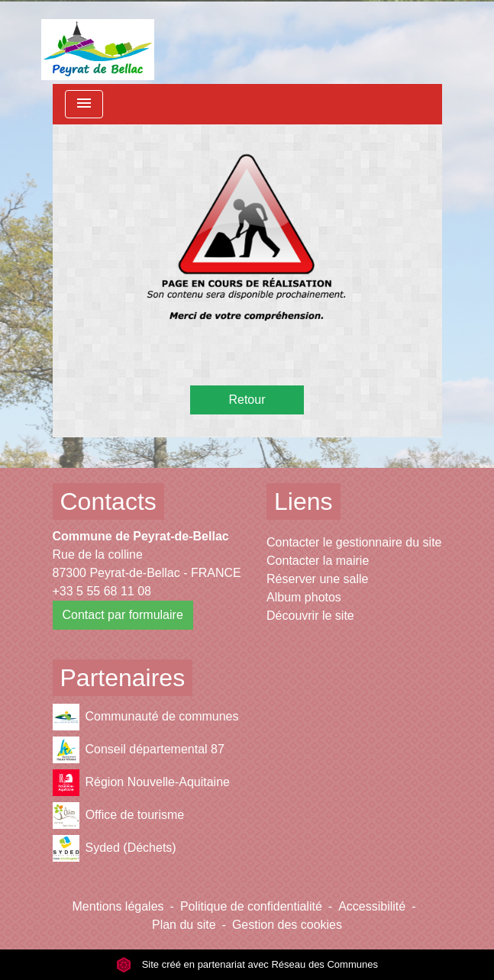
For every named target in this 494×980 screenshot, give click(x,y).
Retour (247, 400)
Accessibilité (372, 906)
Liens (304, 501)
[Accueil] (98, 42)
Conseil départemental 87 (139, 750)
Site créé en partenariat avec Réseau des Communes (247, 964)
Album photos (304, 597)
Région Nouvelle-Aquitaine (141, 783)
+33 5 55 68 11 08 (102, 591)
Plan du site (184, 925)
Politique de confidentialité (251, 906)
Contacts (108, 501)
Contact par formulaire (123, 615)
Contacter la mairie (318, 561)
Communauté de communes (146, 717)
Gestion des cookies (287, 925)
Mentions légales (118, 906)
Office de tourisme (119, 816)
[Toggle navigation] (84, 104)
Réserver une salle (317, 579)
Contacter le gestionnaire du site (354, 542)
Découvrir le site (310, 616)
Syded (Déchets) (115, 848)
